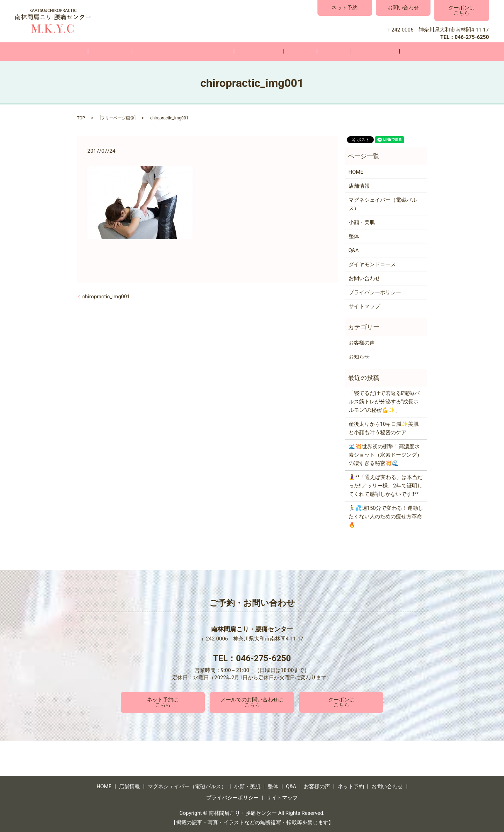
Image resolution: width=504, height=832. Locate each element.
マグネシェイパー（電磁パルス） (199, 51)
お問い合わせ (403, 8)
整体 (295, 51)
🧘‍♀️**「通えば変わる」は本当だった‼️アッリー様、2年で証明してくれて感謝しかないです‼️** (386, 485)
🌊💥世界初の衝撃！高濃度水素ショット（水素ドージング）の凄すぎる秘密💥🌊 (385, 455)
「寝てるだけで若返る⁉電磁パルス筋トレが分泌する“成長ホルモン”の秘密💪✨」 (384, 401)
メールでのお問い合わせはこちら (252, 702)
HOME (106, 51)
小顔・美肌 (264, 51)
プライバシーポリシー (375, 292)
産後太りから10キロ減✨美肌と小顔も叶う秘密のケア (384, 428)
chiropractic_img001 (106, 296)
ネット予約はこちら (163, 702)
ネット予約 (345, 8)
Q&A (318, 51)
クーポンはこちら (461, 10)
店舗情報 (136, 51)
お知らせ (359, 356)
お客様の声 (349, 51)
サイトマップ (364, 306)
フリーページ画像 (118, 118)
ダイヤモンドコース (372, 264)
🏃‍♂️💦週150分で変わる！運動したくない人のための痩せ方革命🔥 (386, 516)
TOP (81, 118)
